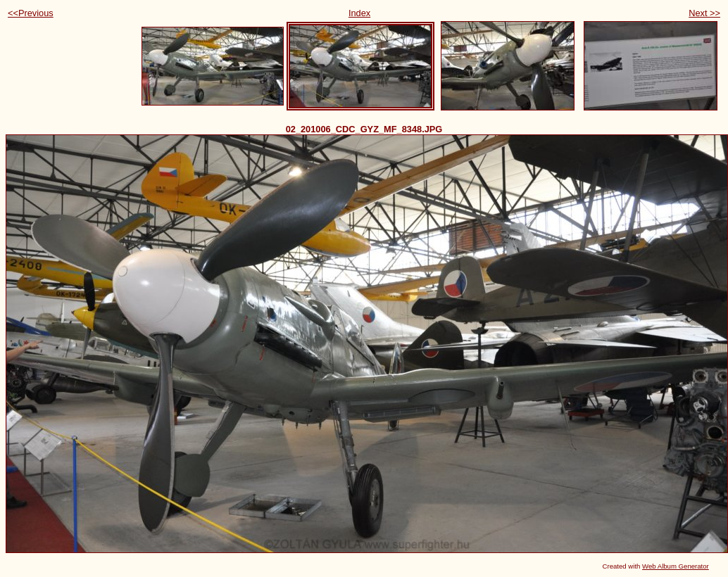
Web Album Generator (676, 566)
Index (359, 13)
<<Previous (31, 13)
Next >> (704, 13)
